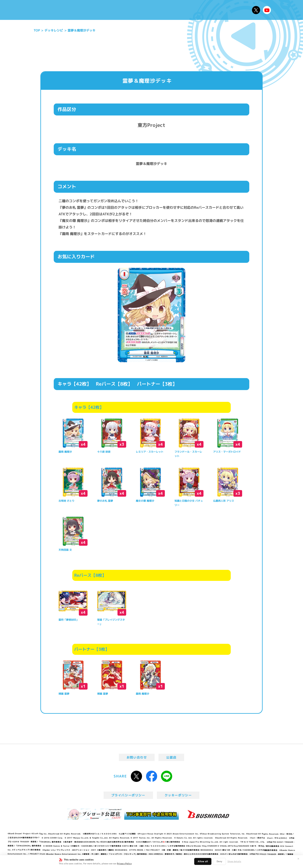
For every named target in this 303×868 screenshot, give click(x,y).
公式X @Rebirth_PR (256, 10)
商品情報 (155, 10)
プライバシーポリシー (128, 795)
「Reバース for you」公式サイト (44, 11)
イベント (136, 10)
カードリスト (179, 10)
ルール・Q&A (208, 10)
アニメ (118, 10)
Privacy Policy (124, 864)
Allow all (203, 861)
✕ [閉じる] (298, 859)
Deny (219, 861)
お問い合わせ (137, 757)
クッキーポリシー (178, 795)
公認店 (171, 757)
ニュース (70, 10)
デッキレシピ (237, 10)
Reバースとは (95, 10)
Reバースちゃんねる (267, 10)
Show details (234, 861)
